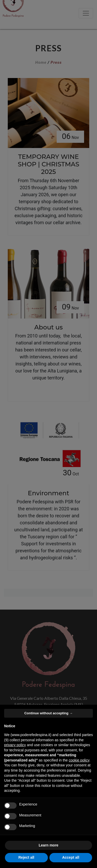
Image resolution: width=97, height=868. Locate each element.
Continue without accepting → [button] (48, 713)
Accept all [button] (71, 857)
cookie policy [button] (79, 760)
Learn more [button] (48, 845)
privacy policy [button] (15, 745)
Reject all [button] (26, 857)
